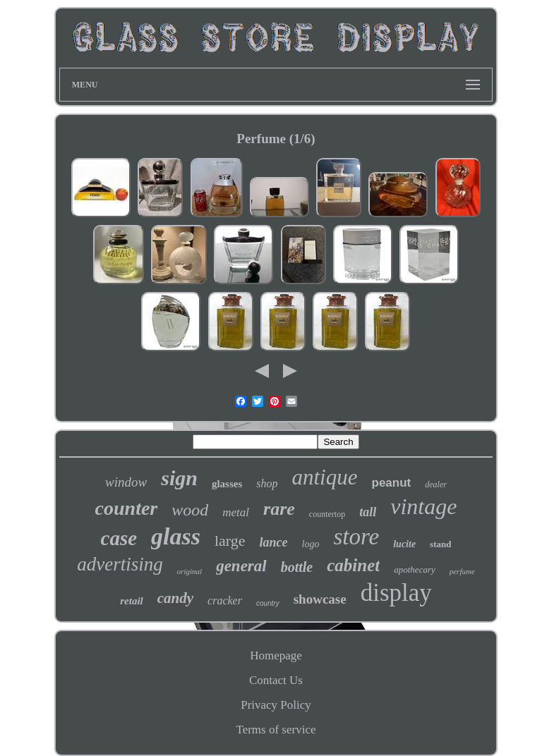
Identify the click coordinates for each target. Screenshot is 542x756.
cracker (225, 600)
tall (368, 512)
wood (190, 510)
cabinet (353, 565)
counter (127, 508)
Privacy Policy (276, 705)
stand (440, 544)
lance (274, 542)
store (356, 537)
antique (325, 477)
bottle (297, 567)
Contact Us (276, 680)
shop (267, 483)
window (126, 482)
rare (279, 509)
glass (176, 536)
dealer (436, 484)
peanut (392, 483)
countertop (327, 514)
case (119, 538)
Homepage (276, 656)
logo (311, 544)
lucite (404, 544)
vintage (423, 506)
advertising (120, 564)
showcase (320, 599)
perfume (462, 571)
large (230, 541)
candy (175, 598)
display (396, 593)
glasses (227, 484)
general (241, 566)
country (268, 603)
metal (236, 512)
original (189, 571)
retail (132, 601)
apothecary (414, 569)
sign (179, 478)
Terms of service (276, 730)
